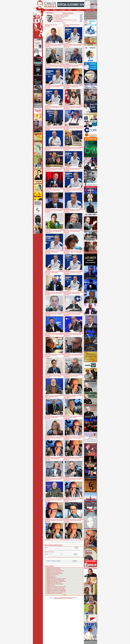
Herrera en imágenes (91, 16)
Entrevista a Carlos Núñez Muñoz (57, 571)
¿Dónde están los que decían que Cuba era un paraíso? (66, 20)
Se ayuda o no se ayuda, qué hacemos (58, 592)
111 (63, 598)
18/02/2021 (49, 572)
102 (71, 598)
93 (59, 598)
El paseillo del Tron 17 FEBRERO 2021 (58, 591)
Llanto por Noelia (59, 19)
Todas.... (65, 595)
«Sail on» (53, 585)
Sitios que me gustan (91, 18)
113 (66, 598)
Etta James (53, 576)
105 (76, 598)
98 (65, 598)
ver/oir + (62, 43)
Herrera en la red (90, 14)
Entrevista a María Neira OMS (57, 573)
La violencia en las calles (56, 572)
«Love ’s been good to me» (56, 569)
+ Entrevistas (48, 43)
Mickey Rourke (54, 577)
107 (56, 598)
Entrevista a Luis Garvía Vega (57, 593)
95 (62, 598)
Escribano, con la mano (60, 17)
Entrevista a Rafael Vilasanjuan (57, 584)
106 (55, 598)
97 (64, 598)
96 (63, 598)
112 (64, 598)
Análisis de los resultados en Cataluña (58, 579)
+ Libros (66, 229)
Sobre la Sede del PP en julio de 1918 (58, 587)
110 (61, 598)
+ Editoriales (67, 43)
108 (58, 598)
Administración (90, 12)
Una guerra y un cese (59, 21)
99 (66, 598)
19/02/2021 (49, 568)
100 (68, 598)
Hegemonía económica (55, 568)
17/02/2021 (49, 583)
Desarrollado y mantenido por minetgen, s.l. (64, 643)
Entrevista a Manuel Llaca (56, 583)
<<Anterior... (56, 598)
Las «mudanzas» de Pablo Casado (58, 588)
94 (61, 598)
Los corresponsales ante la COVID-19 (58, 589)
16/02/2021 (49, 593)
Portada (64, 23)
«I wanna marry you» (55, 575)
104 (74, 598)
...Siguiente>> (70, 598)
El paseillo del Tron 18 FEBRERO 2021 (58, 581)
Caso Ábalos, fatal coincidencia (61, 16)
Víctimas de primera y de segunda (62, 15)
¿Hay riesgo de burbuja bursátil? (57, 580)
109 (60, 598)
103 (73, 598)
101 (69, 598)
